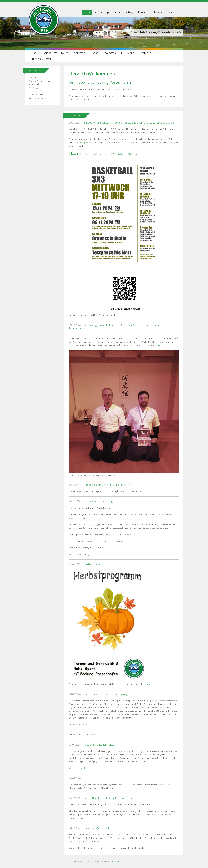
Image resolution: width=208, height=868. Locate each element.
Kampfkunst (50, 53)
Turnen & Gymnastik (41, 59)
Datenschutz (175, 12)
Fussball (34, 53)
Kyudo (65, 53)
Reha (95, 53)
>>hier (158, 345)
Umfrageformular (87, 143)
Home (87, 12)
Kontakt (159, 12)
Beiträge (129, 12)
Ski (121, 53)
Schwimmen (109, 53)
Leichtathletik (80, 53)
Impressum (116, 862)
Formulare (144, 12)
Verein (98, 12)
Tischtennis (145, 53)
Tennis (131, 53)
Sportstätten (113, 12)
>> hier (147, 684)
